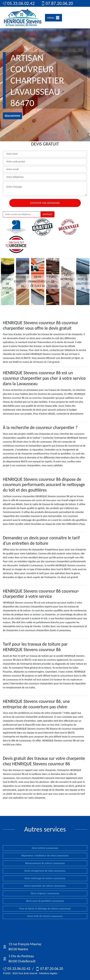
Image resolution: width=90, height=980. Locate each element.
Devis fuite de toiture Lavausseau (45, 916)
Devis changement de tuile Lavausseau (45, 871)
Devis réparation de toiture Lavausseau (45, 886)
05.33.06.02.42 (19, 3)
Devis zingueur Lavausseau (45, 893)
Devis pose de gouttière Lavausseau (45, 901)
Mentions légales (48, 973)
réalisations (12, 116)
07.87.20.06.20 (57, 3)
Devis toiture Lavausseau (45, 848)
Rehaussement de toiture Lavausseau (45, 863)
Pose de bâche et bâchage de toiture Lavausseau (45, 909)
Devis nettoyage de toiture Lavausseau (45, 878)
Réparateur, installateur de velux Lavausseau (45, 856)
